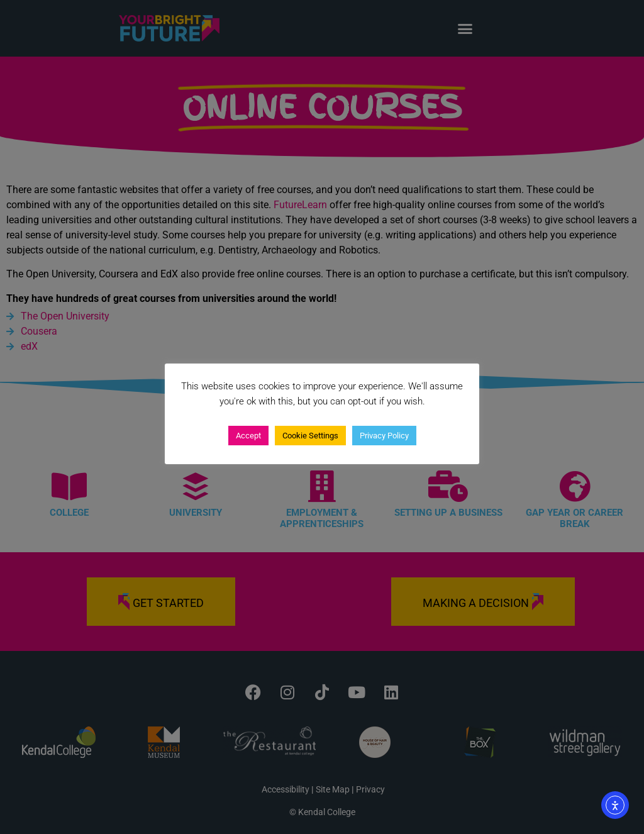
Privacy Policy (384, 436)
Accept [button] (248, 436)
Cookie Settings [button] (310, 436)
